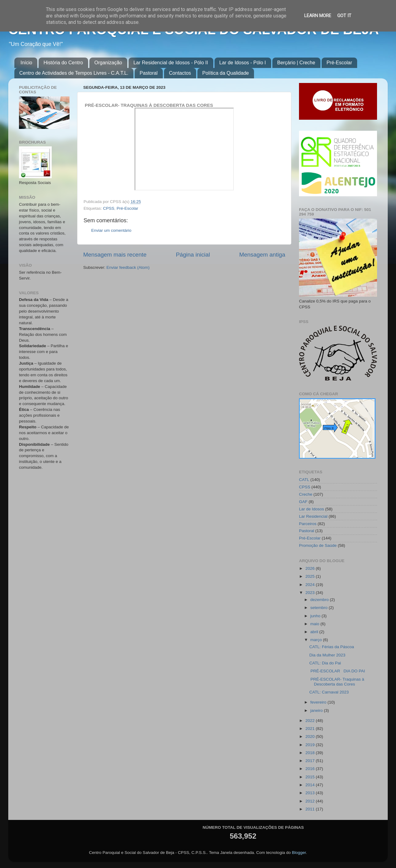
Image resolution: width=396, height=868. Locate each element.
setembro (319, 608)
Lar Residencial (313, 516)
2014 (311, 785)
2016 (311, 769)
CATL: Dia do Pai (325, 663)
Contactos (180, 73)
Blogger (299, 853)
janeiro (317, 710)
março (317, 640)
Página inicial (193, 255)
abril (315, 632)
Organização (108, 63)
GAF (303, 502)
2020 (311, 736)
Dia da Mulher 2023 (327, 655)
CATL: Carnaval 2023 (329, 692)
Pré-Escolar (339, 63)
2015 (311, 777)
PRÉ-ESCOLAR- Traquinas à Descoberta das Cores (337, 682)
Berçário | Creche (296, 63)
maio (315, 624)
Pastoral (149, 73)
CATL (304, 480)
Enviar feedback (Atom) (128, 267)
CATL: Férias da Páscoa (332, 647)
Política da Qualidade (226, 73)
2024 (311, 585)
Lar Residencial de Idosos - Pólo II (171, 63)
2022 (311, 721)
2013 (311, 793)
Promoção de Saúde (318, 545)
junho (316, 616)
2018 (311, 753)
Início (26, 63)
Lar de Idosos (312, 509)
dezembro (320, 600)
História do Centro (63, 63)
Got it (344, 16)
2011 (311, 809)
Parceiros (308, 524)
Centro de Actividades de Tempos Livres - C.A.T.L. (74, 73)
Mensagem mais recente (115, 255)
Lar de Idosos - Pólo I (243, 63)
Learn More (318, 16)
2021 (311, 729)
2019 (311, 745)
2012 (311, 801)
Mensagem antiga (262, 255)
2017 (311, 761)
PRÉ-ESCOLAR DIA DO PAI (338, 671)
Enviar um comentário (111, 230)
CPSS (109, 208)
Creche (306, 494)
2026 (311, 568)
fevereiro (319, 702)
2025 (311, 576)
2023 (311, 593)
